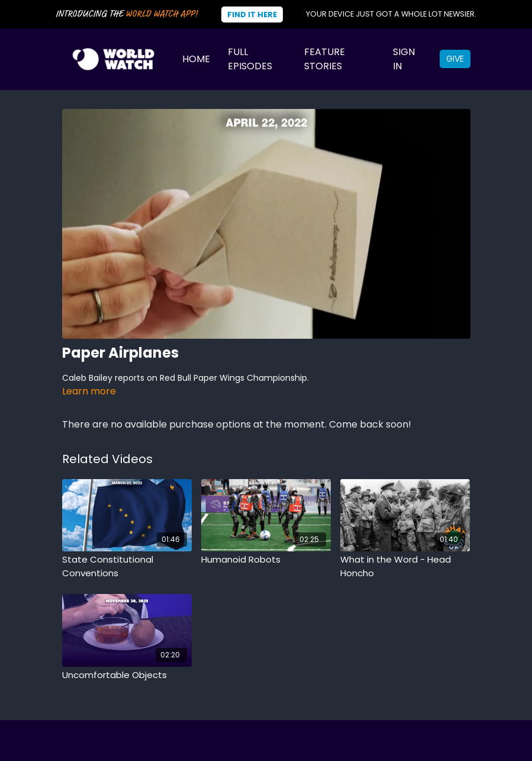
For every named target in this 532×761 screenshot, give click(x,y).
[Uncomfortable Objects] (127, 675)
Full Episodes (250, 59)
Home (196, 59)
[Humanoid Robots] (266, 560)
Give (455, 59)
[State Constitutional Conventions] (127, 566)
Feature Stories (325, 59)
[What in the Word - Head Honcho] (405, 566)
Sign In (404, 59)
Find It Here (252, 15)
